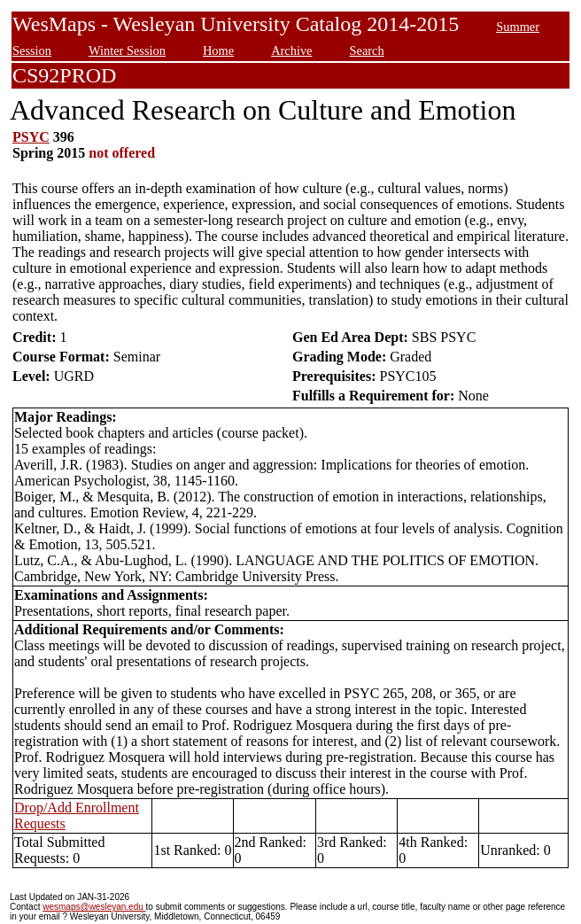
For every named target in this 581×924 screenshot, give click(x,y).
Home (218, 50)
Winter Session (127, 50)
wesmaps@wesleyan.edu (94, 907)
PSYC (31, 137)
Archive (291, 50)
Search (366, 50)
